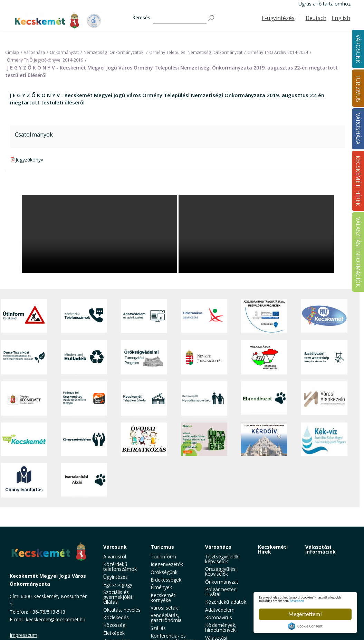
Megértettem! (305, 614)
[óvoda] (144, 439)
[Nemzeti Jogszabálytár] (204, 357)
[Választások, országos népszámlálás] (264, 357)
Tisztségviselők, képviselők (223, 559)
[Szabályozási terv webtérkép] (324, 357)
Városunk (115, 547)
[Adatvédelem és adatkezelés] (144, 316)
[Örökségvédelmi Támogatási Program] (144, 357)
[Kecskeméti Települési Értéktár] (144, 398)
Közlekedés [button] (116, 617)
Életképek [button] (114, 633)
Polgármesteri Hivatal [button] (221, 592)
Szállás (158, 628)
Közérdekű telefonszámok (120, 567)
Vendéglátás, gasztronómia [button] (166, 618)
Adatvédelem (220, 610)
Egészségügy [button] (118, 585)
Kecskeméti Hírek (273, 549)
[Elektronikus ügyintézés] (204, 316)
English (341, 18)
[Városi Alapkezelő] (324, 398)
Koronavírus (219, 617)
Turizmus (162, 547)
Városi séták (164, 608)
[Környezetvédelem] (84, 439)
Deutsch (316, 18)
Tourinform (163, 556)
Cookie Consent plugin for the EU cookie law (305, 626)
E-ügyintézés (278, 18)
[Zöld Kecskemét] (24, 439)
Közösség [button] (114, 625)
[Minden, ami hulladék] (84, 357)
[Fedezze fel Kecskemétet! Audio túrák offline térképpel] (84, 398)
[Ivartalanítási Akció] (84, 480)
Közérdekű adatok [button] (226, 602)
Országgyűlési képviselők (221, 571)
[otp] (204, 439)
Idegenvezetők (167, 564)
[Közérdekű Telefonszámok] (84, 316)
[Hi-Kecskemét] (324, 316)
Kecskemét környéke (163, 598)
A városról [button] (115, 556)
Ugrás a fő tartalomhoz (324, 4)
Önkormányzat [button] (222, 582)
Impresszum (23, 635)
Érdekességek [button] (166, 580)
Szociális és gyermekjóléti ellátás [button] (118, 597)
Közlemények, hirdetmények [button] (221, 627)
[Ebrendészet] (264, 398)
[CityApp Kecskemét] (24, 398)
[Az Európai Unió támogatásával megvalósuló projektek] (264, 316)
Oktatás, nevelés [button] (122, 610)
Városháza (218, 547)
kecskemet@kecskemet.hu (56, 619)
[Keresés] (180, 18)
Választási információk (320, 549)
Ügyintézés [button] (116, 577)
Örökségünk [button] (164, 572)
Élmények (161, 587)
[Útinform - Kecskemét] (24, 316)
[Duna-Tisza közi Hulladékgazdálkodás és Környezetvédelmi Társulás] (24, 357)
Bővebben (299, 600)
